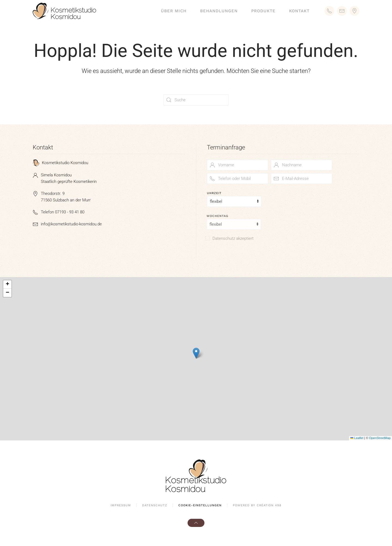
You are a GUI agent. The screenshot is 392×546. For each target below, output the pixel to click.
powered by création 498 (257, 505)
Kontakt (299, 11)
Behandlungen (219, 11)
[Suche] (196, 100)
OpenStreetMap (380, 438)
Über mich (174, 11)
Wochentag (216, 216)
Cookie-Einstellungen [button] (200, 505)
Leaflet (357, 438)
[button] (196, 353)
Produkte (263, 11)
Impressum (121, 505)
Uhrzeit (214, 193)
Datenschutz (155, 505)
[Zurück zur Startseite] (64, 11)
